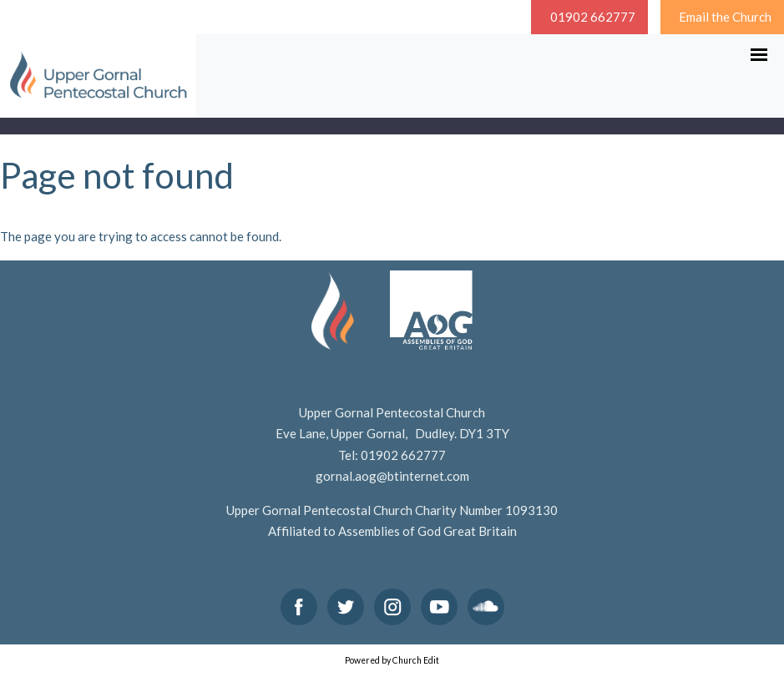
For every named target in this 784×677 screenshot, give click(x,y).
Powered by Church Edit (392, 660)
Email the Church (725, 17)
